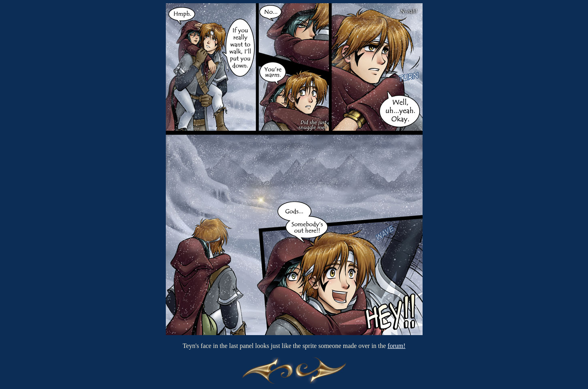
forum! (396, 346)
